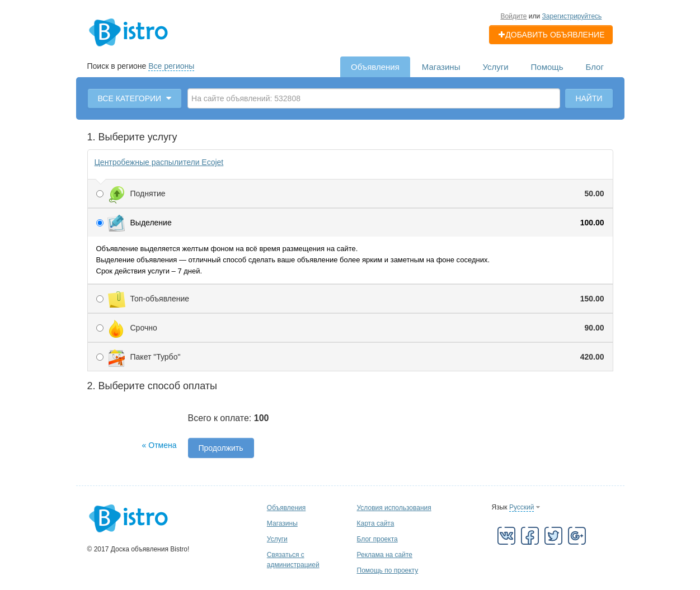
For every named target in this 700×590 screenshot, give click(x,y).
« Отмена (159, 445)
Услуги (495, 67)
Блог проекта (377, 539)
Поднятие (350, 193)
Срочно (350, 328)
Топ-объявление (350, 299)
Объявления (375, 67)
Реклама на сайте (385, 555)
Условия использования (394, 508)
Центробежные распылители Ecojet (159, 162)
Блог (595, 67)
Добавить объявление (551, 35)
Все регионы (171, 66)
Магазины (441, 67)
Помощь (547, 67)
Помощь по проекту (388, 570)
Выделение (350, 223)
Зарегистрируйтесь (572, 16)
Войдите (513, 16)
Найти (589, 98)
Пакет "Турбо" (350, 357)
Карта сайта (376, 523)
